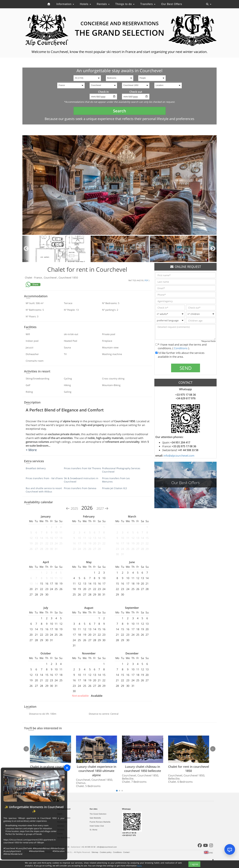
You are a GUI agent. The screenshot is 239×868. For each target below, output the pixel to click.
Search (119, 111)
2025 (72, 508)
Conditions (181, 348)
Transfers (148, 4)
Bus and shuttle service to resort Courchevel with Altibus (44, 490)
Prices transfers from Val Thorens (82, 468)
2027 (103, 508)
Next (213, 249)
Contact (127, 852)
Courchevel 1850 (68, 277)
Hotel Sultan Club (97, 826)
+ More (31, 450)
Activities (61, 826)
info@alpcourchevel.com (179, 456)
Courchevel (51, 277)
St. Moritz (93, 830)
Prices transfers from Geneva (80, 488)
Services (61, 830)
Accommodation (64, 818)
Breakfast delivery (36, 468)
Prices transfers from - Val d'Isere (44, 478)
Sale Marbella (95, 818)
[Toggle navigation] (209, 4)
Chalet (29, 277)
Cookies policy (106, 852)
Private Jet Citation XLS (115, 488)
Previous (26, 249)
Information (65, 4)
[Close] (67, 768)
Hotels (85, 4)
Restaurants (62, 822)
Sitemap (95, 852)
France (38, 277)
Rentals (103, 4)
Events (60, 834)
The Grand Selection (98, 814)
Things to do (125, 4)
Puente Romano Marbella (100, 822)
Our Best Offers (172, 4)
